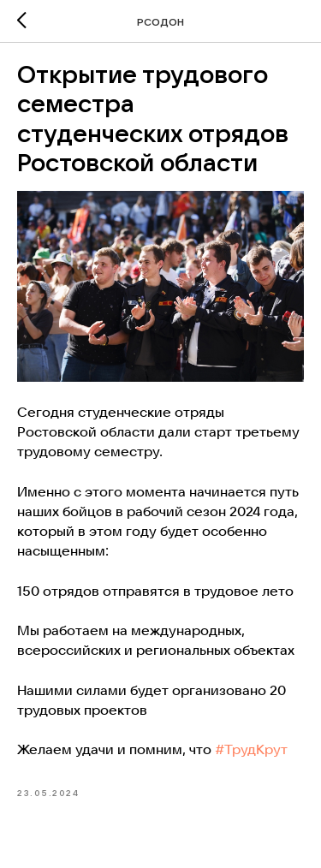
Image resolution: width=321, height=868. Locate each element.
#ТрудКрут (251, 749)
